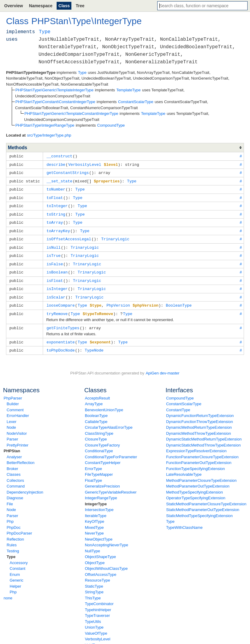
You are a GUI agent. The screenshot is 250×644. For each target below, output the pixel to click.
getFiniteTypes (63, 322)
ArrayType (94, 397)
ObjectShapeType (100, 550)
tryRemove (57, 308)
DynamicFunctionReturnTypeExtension (200, 409)
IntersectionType (99, 503)
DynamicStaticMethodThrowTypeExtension (203, 438)
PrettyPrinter (17, 438)
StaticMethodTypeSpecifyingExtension (199, 509)
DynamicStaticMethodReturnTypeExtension (204, 432)
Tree (80, 6)
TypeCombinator (99, 597)
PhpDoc (14, 521)
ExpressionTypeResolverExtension (196, 444)
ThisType (93, 591)
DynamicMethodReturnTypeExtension (199, 420)
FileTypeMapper (99, 467)
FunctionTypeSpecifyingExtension (195, 462)
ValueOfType (96, 626)
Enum (15, 568)
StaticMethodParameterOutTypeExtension (203, 503)
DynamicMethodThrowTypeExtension (198, 426)
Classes (14, 467)
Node (11, 420)
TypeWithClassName (184, 521)
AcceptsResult (97, 391)
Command (16, 479)
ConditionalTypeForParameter (111, 450)
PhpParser (13, 391)
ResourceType (98, 573)
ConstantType (178, 403)
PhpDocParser (19, 526)
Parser (12, 432)
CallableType (96, 415)
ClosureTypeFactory (102, 438)
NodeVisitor (17, 426)
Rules (12, 538)
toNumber (56, 188)
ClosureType (96, 432)
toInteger (57, 204)
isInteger (57, 284)
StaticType (94, 579)
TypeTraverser (97, 609)
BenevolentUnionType (104, 403)
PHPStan (12, 444)
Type (11, 550)
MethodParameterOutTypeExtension (198, 479)
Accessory (19, 556)
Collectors (15, 474)
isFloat (55, 276)
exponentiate (61, 336)
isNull (53, 244)
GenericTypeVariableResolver (111, 485)
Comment (15, 403)
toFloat (55, 196)
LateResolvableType (184, 467)
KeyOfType (95, 515)
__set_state (59, 180)
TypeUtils (93, 615)
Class (64, 6)
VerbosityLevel (98, 632)
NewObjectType (99, 532)
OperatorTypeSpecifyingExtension (196, 491)
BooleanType (96, 409)
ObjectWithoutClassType (106, 562)
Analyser (14, 450)
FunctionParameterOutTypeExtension (199, 456)
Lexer (12, 415)
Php (10, 515)
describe (56, 164)
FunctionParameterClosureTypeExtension (202, 450)
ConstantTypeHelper (103, 456)
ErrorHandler (18, 409)
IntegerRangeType (101, 491)
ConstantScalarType (184, 397)
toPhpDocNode (61, 343)
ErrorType (94, 462)
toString (56, 212)
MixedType (94, 521)
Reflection (15, 532)
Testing (13, 544)
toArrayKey (58, 228)
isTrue (53, 252)
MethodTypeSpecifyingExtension (194, 485)
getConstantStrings (67, 172)
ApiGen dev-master (163, 366)
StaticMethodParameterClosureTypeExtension (206, 497)
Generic (17, 573)
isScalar (56, 292)
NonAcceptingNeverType (107, 538)
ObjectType (95, 556)
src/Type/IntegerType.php (49, 135)
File (10, 497)
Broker (12, 462)
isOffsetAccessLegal (69, 236)
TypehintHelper (98, 603)
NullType (93, 544)
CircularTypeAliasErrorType (109, 420)
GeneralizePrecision (102, 479)
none (8, 591)
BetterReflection (21, 456)
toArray (55, 220)
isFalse (55, 260)
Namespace (41, 6)
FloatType (94, 474)
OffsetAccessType (101, 568)
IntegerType (96, 497)
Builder (13, 397)
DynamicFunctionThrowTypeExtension (199, 415)
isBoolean (57, 268)
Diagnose (15, 491)
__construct (59, 156)
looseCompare (61, 300)
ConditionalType (99, 444)
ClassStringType (99, 426)
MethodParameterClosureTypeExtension (201, 474)
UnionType (94, 620)
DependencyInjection (25, 485)
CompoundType (180, 391)
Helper (15, 579)
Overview (14, 6)
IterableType (96, 509)
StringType (94, 585)
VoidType (93, 638)
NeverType (94, 526)
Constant (17, 562)
